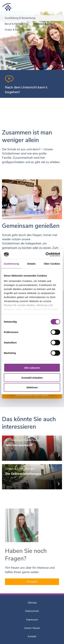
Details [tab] (31, 264)
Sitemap (32, 603)
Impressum (32, 620)
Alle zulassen (32, 368)
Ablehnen (32, 387)
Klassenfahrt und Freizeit (32, 395)
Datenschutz (32, 611)
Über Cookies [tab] (52, 264)
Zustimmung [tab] (11, 264)
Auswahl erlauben (32, 377)
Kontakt (32, 582)
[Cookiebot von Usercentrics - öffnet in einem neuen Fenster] (46, 254)
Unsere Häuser (32, 628)
